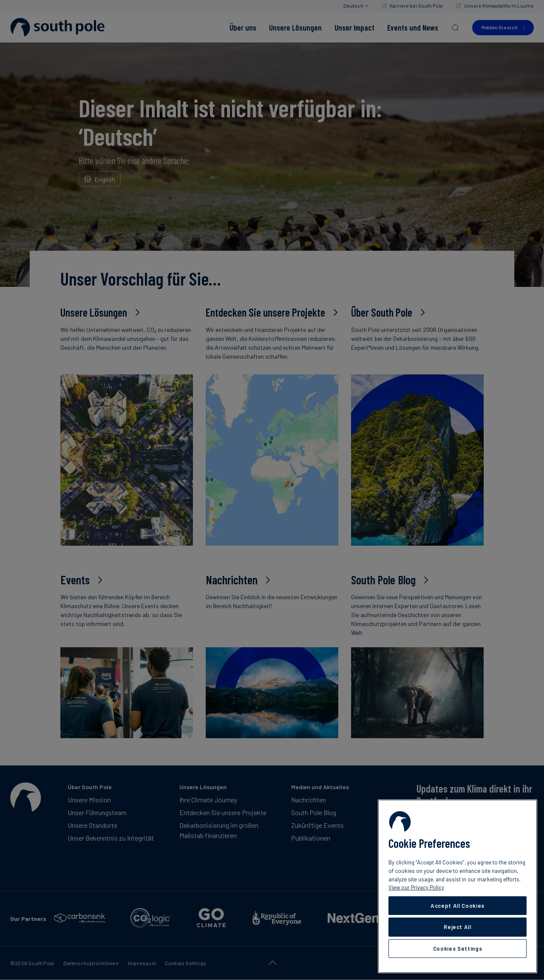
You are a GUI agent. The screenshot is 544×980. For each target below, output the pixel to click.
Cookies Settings (458, 949)
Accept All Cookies (458, 906)
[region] (458, 886)
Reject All (458, 927)
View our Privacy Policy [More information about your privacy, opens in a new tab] (416, 887)
